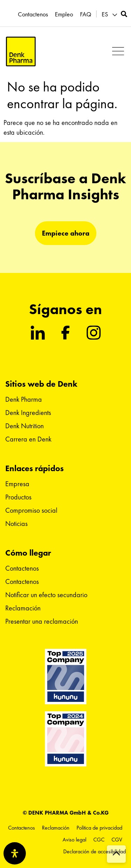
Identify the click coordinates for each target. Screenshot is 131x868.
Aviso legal (74, 840)
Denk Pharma (24, 399)
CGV (117, 840)
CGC (99, 840)
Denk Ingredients (28, 413)
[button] (118, 51)
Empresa (17, 484)
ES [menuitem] (105, 14)
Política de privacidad (99, 828)
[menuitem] (110, 14)
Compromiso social (31, 510)
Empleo (64, 14)
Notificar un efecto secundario (46, 595)
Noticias (16, 524)
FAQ (86, 14)
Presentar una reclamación (42, 621)
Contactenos (33, 14)
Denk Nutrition (24, 426)
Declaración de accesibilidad (94, 851)
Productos (18, 497)
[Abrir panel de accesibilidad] (15, 853)
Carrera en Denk (28, 439)
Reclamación (23, 608)
